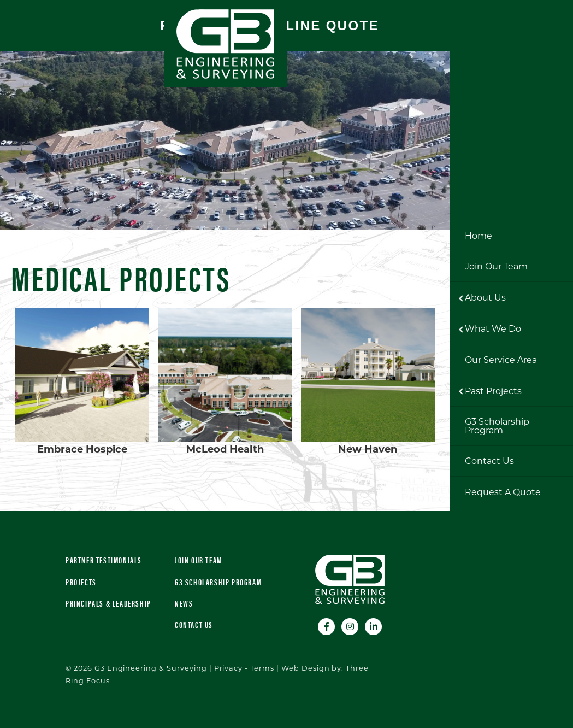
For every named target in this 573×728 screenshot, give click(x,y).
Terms (262, 668)
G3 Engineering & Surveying (225, 44)
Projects (81, 582)
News (184, 603)
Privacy (229, 668)
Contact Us (194, 624)
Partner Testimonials (104, 560)
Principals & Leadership (108, 603)
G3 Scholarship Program (218, 582)
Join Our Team (199, 560)
